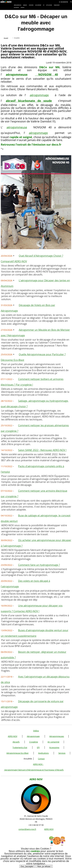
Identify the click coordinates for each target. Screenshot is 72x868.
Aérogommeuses (57, 736)
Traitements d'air (20, 748)
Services (62, 753)
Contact (41, 759)
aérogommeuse (17, 127)
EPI (38, 748)
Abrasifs (16, 742)
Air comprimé (53, 742)
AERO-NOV (13, 736)
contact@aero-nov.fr (27, 829)
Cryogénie (34, 742)
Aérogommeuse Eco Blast (17, 753)
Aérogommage (33, 736)
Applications (43, 753)
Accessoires (54, 748)
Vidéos (36, 731)
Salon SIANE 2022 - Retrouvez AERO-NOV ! (42, 450)
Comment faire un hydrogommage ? (39, 565)
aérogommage (39, 95)
